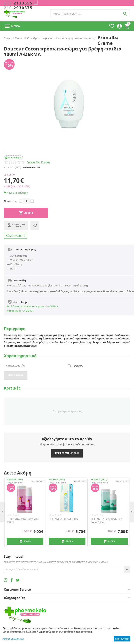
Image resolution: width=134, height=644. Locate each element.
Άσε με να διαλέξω (13, 639)
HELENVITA (37, 481)
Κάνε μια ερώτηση (16, 193)
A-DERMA (53, 306)
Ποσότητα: (11, 201)
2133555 (18, 3)
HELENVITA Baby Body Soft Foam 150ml (107, 521)
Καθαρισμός (14, 311)
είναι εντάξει (122, 639)
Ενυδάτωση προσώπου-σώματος (26, 306)
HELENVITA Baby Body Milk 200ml (22, 521)
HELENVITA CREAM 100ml (64, 519)
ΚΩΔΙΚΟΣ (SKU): (13, 167)
